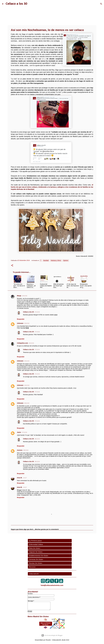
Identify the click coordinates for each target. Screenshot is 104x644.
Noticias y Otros (56, 261)
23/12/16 (25, 296)
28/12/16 (37, 439)
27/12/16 (37, 312)
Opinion (66, 261)
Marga (19, 296)
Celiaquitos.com (22, 343)
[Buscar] (101, 4)
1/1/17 (25, 478)
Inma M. (20, 478)
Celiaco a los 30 (16, 4)
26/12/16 (27, 403)
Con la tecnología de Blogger (52, 635)
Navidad (46, 261)
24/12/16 (31, 343)
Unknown (20, 323)
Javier (19, 432)
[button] (12, 266)
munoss (20, 450)
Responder (21, 319)
